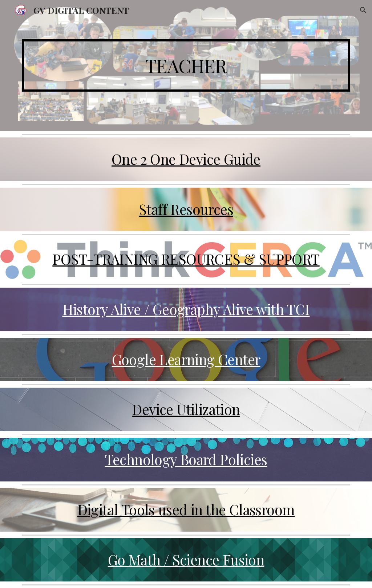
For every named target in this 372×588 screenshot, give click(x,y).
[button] (363, 10)
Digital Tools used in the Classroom (186, 509)
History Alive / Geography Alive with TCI (186, 309)
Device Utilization (186, 409)
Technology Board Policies (186, 459)
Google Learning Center (186, 359)
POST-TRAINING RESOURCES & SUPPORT (186, 259)
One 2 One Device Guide (186, 159)
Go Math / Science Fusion (186, 560)
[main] (186, 65)
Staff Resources (186, 209)
